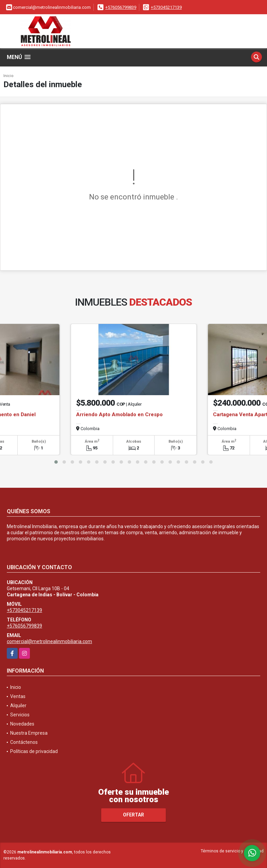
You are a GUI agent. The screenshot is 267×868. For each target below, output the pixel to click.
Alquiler (18, 706)
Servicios (20, 715)
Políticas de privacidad (34, 751)
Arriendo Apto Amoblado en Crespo (119, 414)
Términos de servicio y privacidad (232, 851)
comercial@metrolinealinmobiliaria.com (49, 641)
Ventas (18, 696)
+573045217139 (166, 7)
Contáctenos (24, 742)
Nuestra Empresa (29, 733)
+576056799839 (121, 7)
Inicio (8, 76)
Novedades (22, 724)
